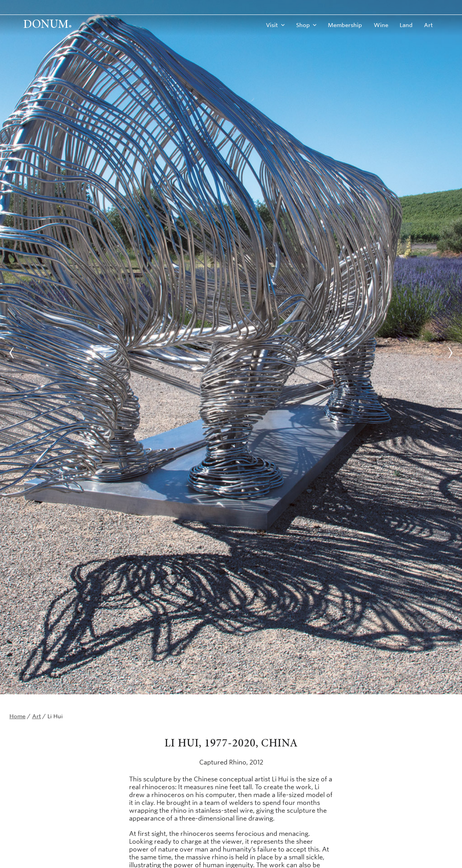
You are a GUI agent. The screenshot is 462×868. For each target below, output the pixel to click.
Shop (303, 25)
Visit (272, 25)
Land (406, 25)
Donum (47, 25)
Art (428, 25)
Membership (345, 25)
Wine (381, 25)
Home (17, 716)
